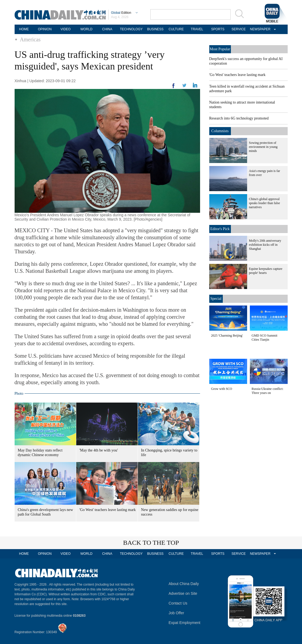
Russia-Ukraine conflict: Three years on (268, 391)
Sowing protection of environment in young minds (263, 147)
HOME (24, 29)
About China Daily (184, 584)
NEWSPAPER (260, 29)
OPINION (45, 29)
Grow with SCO (222, 389)
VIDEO (66, 29)
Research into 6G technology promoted (239, 118)
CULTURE (176, 29)
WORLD (86, 29)
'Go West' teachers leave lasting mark (108, 510)
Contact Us (178, 603)
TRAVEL (197, 29)
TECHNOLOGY (131, 29)
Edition (121, 13)
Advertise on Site (183, 593)
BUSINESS (155, 29)
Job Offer (176, 613)
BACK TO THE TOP (151, 543)
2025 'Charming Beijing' (227, 336)
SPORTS (218, 29)
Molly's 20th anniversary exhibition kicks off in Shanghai (265, 245)
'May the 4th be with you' (99, 450)
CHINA (107, 29)
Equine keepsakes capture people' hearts (266, 271)
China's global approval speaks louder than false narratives (265, 203)
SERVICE (238, 29)
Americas (30, 39)
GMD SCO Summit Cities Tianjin (265, 338)
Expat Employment (185, 623)
